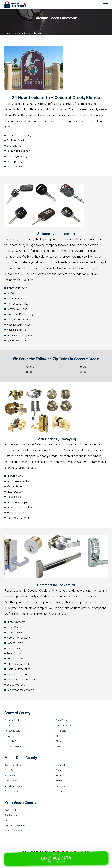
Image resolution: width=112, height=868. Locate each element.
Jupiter (8, 820)
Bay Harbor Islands (13, 765)
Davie (7, 726)
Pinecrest (61, 786)
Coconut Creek (12, 720)
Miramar (60, 736)
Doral (59, 770)
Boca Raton (10, 810)
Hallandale (61, 731)
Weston (60, 746)
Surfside (60, 791)
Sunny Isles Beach (13, 791)
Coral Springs (63, 720)
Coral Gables (62, 765)
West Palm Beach (13, 831)
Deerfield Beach (64, 726)
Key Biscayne (63, 776)
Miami (59, 781)
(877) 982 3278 (67, 852)
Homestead (10, 776)
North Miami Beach (14, 786)
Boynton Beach (12, 815)
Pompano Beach (13, 746)
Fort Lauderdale (12, 731)
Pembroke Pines (12, 741)
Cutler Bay (9, 770)
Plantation (61, 741)
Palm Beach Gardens (15, 825)
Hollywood (9, 736)
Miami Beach (11, 781)
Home (8, 33)
